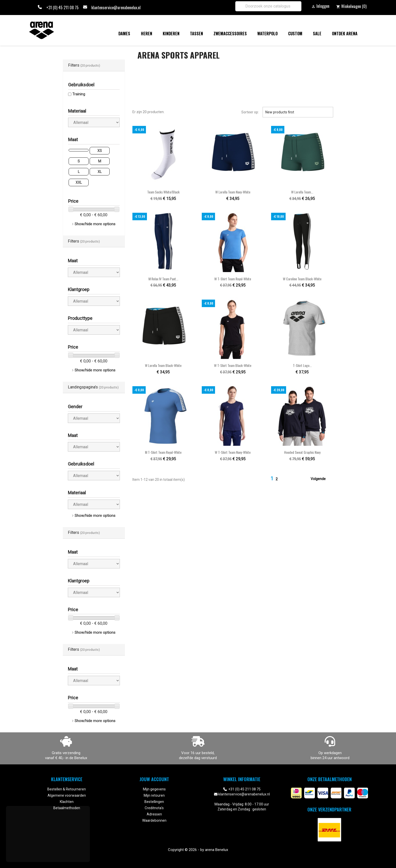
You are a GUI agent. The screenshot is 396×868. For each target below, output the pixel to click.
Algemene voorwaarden (67, 795)
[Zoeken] (268, 6)
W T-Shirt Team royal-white (233, 279)
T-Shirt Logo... (302, 365)
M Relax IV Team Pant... (163, 279)
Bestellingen (154, 802)
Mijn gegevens (154, 789)
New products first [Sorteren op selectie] (298, 112)
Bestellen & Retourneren (67, 789)
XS (100, 151)
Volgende (321, 479)
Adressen (154, 814)
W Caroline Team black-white (302, 279)
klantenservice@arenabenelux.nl (116, 8)
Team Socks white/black (163, 192)
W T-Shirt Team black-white (233, 365)
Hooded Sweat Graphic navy (302, 452)
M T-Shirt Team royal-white (163, 452)
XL (100, 172)
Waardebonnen (154, 820)
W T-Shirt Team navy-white (233, 452)
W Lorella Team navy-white (233, 192)
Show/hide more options (95, 224)
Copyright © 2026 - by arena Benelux (198, 850)
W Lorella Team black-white (163, 365)
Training (79, 94)
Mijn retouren (154, 795)
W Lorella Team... (302, 192)
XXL (79, 182)
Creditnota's (154, 808)
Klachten (67, 802)
